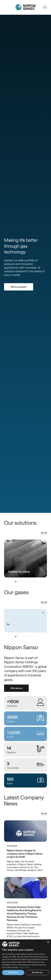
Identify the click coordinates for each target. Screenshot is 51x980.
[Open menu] (45, 7)
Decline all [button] (37, 972)
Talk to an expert (19, 287)
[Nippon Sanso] (25, 7)
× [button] (48, 942)
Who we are (16, 688)
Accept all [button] (13, 972)
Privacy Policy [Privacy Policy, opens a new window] (24, 967)
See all (44, 533)
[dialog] (26, 960)
